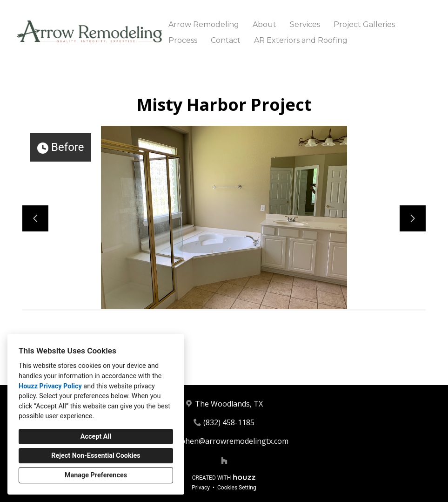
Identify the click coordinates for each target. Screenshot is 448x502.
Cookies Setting (237, 488)
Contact (226, 40)
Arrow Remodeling (204, 24)
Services (305, 24)
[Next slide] (413, 218)
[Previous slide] (35, 218)
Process (183, 40)
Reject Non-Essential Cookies (96, 456)
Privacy (201, 488)
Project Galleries (364, 24)
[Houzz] (224, 461)
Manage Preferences (96, 475)
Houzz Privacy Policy (50, 386)
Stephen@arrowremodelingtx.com (229, 441)
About (264, 24)
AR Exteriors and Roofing (301, 40)
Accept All (96, 437)
